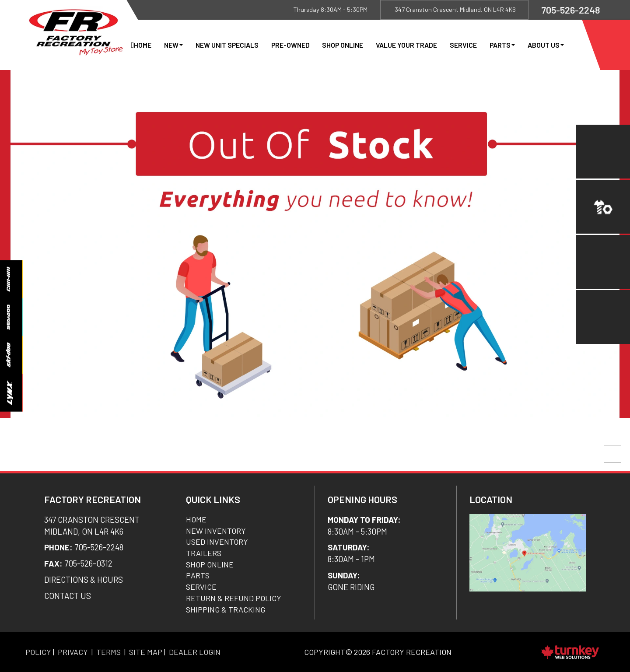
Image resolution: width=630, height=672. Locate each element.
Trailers (204, 553)
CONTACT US (68, 596)
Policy (38, 652)
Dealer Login (195, 652)
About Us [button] (546, 45)
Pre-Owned (290, 45)
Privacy (73, 652)
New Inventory (216, 531)
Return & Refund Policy (234, 598)
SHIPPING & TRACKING (226, 609)
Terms (108, 652)
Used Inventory (217, 542)
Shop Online (343, 45)
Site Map (146, 652)
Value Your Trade (406, 45)
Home (143, 45)
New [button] (173, 45)
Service (463, 45)
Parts (198, 575)
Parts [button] (502, 45)
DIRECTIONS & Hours (84, 579)
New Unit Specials (227, 45)
